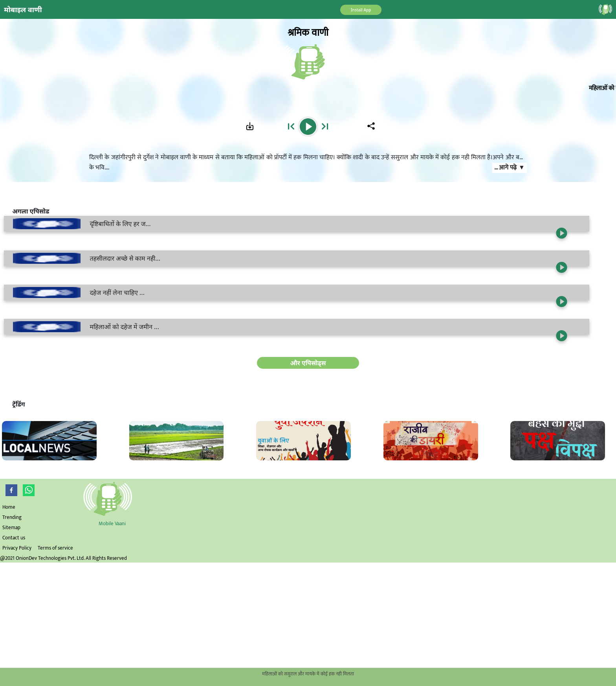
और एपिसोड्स (308, 363)
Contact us (14, 538)
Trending (12, 517)
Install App (361, 10)
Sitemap (11, 528)
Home (9, 507)
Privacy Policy (17, 548)
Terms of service (55, 548)
